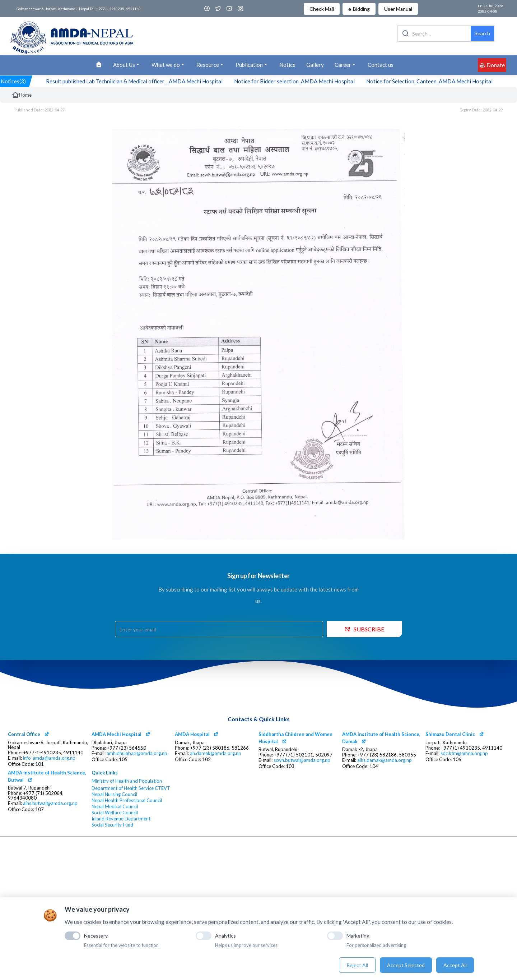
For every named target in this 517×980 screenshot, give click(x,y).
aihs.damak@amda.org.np (385, 760)
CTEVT (162, 788)
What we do (169, 65)
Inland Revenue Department (121, 819)
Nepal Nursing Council (114, 794)
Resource (211, 65)
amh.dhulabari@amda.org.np (137, 753)
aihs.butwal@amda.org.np (50, 803)
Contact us (381, 65)
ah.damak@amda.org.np (216, 753)
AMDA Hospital (192, 734)
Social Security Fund (112, 825)
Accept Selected (406, 965)
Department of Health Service (123, 788)
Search (482, 33)
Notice (287, 65)
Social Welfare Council (115, 813)
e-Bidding (359, 9)
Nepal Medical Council (115, 807)
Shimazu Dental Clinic (450, 734)
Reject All (357, 965)
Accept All (455, 965)
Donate (492, 65)
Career (346, 65)
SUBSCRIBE (364, 629)
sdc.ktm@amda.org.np (464, 753)
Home (22, 95)
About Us (127, 65)
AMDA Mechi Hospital (117, 734)
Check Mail (322, 9)
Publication (252, 65)
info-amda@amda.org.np (49, 758)
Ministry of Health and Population (127, 781)
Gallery (315, 65)
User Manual (398, 9)
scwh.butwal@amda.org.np (302, 760)
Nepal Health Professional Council (127, 800)
